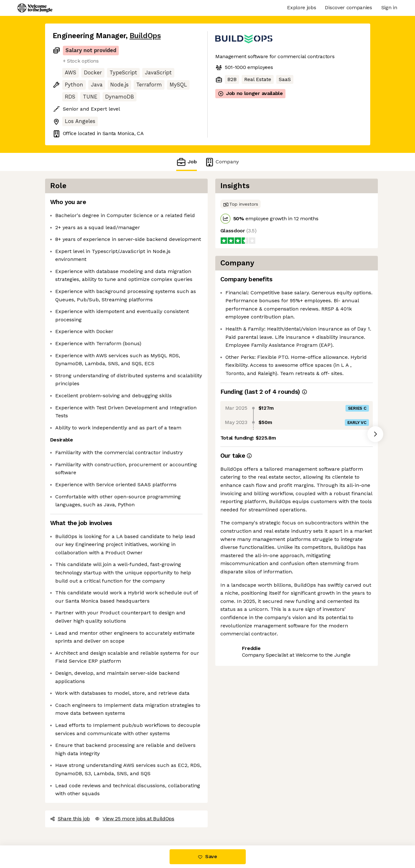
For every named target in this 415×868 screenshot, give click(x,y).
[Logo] (35, 8)
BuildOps (145, 36)
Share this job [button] (70, 819)
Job (186, 162)
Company (222, 162)
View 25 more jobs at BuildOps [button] (135, 819)
